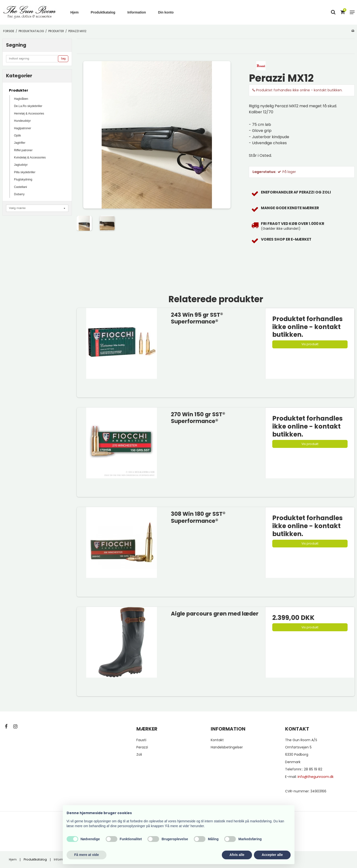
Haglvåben (21, 99)
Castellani (21, 187)
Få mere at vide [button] (87, 855)
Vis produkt (310, 344)
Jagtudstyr (21, 165)
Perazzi (142, 747)
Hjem (75, 12)
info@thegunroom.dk (316, 777)
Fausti (141, 740)
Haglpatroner (23, 128)
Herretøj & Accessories (29, 114)
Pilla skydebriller (25, 172)
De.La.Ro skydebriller (28, 106)
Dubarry (19, 194)
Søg (63, 59)
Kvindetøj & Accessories (30, 158)
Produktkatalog (103, 12)
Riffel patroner (23, 150)
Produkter (19, 90)
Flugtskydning (23, 179)
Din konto (166, 12)
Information (137, 12)
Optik (17, 136)
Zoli (139, 754)
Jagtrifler (20, 143)
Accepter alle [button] (272, 855)
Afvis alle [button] (237, 855)
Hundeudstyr (22, 121)
